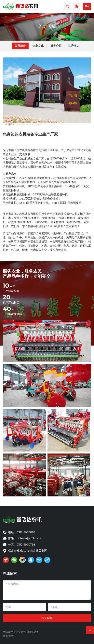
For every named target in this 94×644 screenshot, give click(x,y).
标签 (36, 632)
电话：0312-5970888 (22, 532)
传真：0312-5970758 (22, 545)
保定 (29, 632)
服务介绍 (56, 46)
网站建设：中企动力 (14, 632)
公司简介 (20, 46)
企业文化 (38, 46)
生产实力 (74, 46)
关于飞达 (47, 26)
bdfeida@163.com (29, 538)
